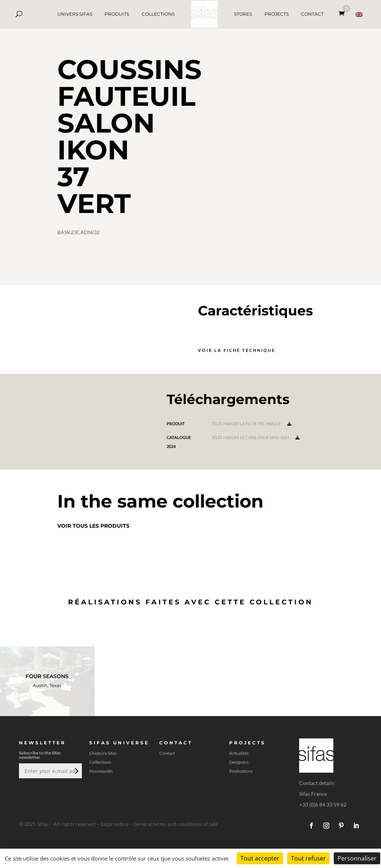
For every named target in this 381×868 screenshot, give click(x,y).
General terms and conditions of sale (176, 824)
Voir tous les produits (93, 526)
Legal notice (115, 824)
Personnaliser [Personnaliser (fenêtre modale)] (357, 858)
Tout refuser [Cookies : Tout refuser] (308, 858)
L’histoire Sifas (103, 753)
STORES (243, 14)
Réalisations (241, 771)
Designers (239, 762)
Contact (167, 753)
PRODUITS (117, 14)
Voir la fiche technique (237, 350)
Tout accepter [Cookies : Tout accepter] (260, 858)
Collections (100, 762)
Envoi (76, 771)
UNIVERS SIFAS (75, 14)
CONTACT (312, 14)
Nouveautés (101, 771)
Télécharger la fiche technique (251, 424)
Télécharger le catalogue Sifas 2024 (255, 437)
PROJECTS (277, 14)
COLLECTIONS (158, 14)
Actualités (239, 753)
